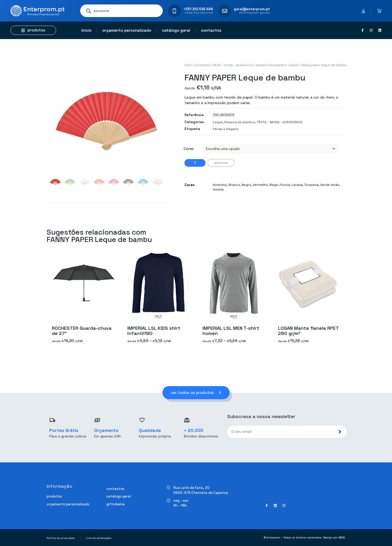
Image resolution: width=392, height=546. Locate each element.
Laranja (297, 185)
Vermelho (260, 185)
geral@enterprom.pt (252, 9)
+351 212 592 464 (198, 9)
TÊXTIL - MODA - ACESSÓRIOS (233, 65)
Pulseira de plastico (272, 65)
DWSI (342, 538)
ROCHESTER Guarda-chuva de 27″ (82, 331)
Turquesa (311, 185)
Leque (294, 65)
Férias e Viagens (226, 129)
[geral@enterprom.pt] (225, 11)
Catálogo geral (176, 30)
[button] (33, 30)
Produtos (203, 65)
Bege (274, 185)
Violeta (218, 190)
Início (86, 30)
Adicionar (221, 163)
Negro (246, 185)
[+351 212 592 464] (174, 11)
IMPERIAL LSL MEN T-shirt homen (231, 331)
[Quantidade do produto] (195, 163)
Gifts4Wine (116, 504)
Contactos (211, 30)
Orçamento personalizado (127, 30)
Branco (234, 185)
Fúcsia (285, 185)
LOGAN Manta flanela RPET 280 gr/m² (308, 331)
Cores (189, 149)
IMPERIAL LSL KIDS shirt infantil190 (154, 331)
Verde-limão (330, 185)
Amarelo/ (220, 185)
